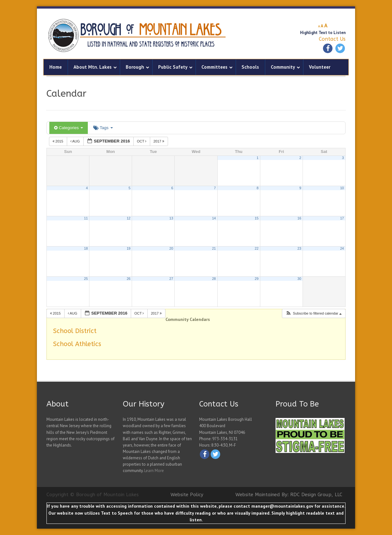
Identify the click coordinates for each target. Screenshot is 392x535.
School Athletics (77, 344)
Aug (76, 141)
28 (214, 279)
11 (86, 218)
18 (86, 248)
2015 (58, 141)
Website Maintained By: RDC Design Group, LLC (289, 495)
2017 (159, 141)
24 (342, 248)
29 (257, 279)
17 (342, 218)
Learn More (154, 471)
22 (257, 248)
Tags (103, 128)
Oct (142, 141)
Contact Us (332, 39)
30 (299, 279)
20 (171, 248)
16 (299, 218)
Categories (69, 128)
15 (257, 218)
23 (299, 248)
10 (342, 188)
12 (129, 218)
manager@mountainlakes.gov (282, 506)
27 (171, 279)
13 (171, 218)
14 (214, 218)
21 (214, 248)
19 (129, 248)
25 (86, 279)
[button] (314, 313)
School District (75, 331)
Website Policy (187, 495)
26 (129, 279)
